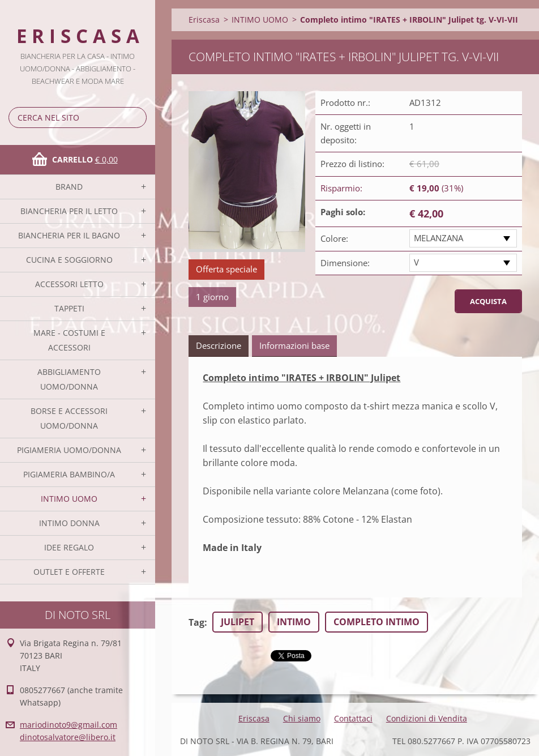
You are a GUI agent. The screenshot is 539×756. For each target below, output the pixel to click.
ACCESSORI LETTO (69, 284)
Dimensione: (345, 263)
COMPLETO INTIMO (377, 622)
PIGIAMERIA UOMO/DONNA (69, 450)
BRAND (69, 187)
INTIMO (294, 622)
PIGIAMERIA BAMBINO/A (69, 474)
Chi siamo (302, 718)
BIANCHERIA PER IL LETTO (69, 211)
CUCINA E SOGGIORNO (69, 260)
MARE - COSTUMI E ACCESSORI (69, 340)
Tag (196, 622)
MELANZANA (439, 238)
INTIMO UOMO (69, 499)
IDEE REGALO (69, 547)
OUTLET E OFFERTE (69, 572)
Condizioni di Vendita (427, 718)
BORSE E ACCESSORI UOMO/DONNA (69, 418)
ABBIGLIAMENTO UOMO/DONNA (69, 379)
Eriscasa (204, 20)
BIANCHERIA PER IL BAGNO (69, 235)
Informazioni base (294, 345)
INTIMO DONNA (69, 523)
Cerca (136, 118)
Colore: (334, 238)
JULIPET (238, 622)
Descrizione (219, 345)
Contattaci (353, 718)
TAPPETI (69, 308)
